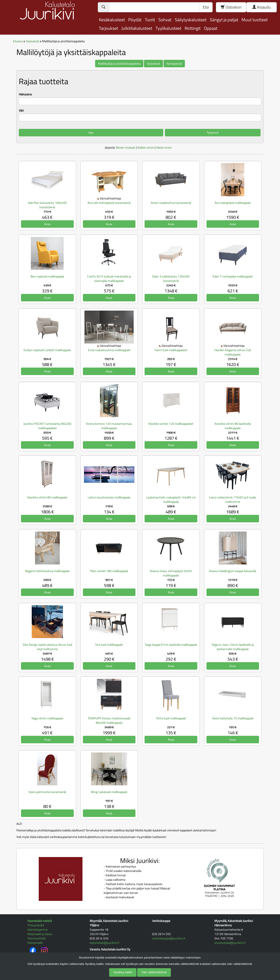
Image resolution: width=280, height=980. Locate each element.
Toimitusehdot (37, 938)
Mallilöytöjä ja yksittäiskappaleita (119, 63)
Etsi (206, 7)
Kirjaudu (262, 7)
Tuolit (150, 20)
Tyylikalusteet (168, 28)
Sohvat (165, 20)
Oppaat (211, 28)
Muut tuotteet (255, 20)
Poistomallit (35, 943)
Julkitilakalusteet (137, 28)
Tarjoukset (108, 28)
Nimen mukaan (126, 147)
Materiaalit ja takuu (40, 934)
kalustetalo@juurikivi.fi (104, 943)
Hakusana (25, 94)
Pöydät (135, 20)
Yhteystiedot (36, 925)
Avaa (47, 224)
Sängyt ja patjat (224, 20)
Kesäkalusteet (112, 20)
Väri (21, 110)
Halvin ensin (164, 147)
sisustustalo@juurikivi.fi (230, 943)
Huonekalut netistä (40, 921)
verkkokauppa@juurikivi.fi (169, 938)
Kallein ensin (146, 147)
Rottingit (193, 28)
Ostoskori (231, 7)
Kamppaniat (174, 63)
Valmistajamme (38, 929)
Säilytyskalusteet (191, 20)
